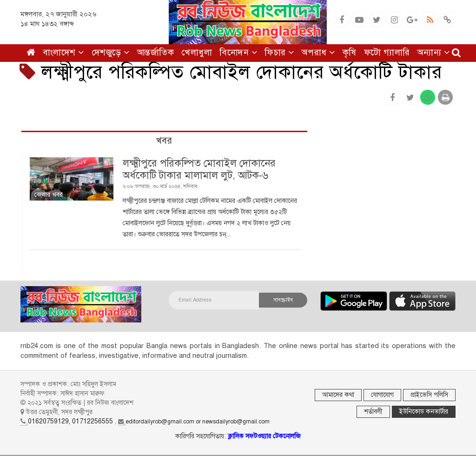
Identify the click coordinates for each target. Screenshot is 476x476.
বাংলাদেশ (63, 52)
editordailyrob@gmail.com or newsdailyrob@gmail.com (198, 422)
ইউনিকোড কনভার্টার (424, 412)
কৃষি (350, 52)
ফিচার (279, 52)
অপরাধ (318, 52)
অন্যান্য (434, 52)
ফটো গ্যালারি (387, 52)
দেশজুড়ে (111, 52)
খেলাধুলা (197, 52)
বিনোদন (238, 52)
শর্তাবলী (373, 412)
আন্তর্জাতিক (156, 52)
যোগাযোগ (382, 395)
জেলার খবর (49, 195)
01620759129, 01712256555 (70, 421)
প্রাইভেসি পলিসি (429, 395)
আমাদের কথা (338, 395)
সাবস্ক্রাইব (283, 300)
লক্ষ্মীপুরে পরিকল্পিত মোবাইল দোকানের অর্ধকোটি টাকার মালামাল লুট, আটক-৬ (199, 169)
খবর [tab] (164, 141)
